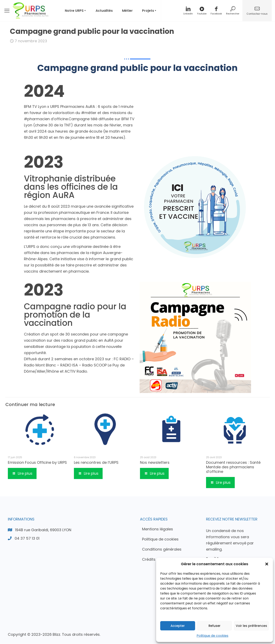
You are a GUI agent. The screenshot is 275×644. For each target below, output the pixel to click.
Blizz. (57, 635)
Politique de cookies (212, 636)
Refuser (215, 626)
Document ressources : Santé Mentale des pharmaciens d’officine (233, 467)
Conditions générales (162, 549)
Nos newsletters (155, 463)
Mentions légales (158, 529)
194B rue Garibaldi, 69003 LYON (43, 530)
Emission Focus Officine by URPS (37, 463)
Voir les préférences (251, 626)
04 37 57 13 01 (27, 539)
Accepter (178, 626)
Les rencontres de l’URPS (96, 463)
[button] (267, 564)
